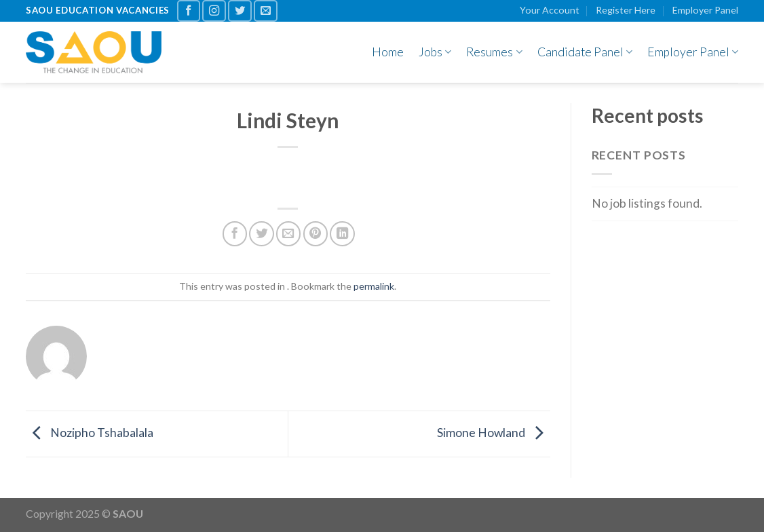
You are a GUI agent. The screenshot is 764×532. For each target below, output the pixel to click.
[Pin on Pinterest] (316, 233)
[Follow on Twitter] (240, 11)
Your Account (550, 10)
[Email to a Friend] (288, 233)
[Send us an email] (266, 11)
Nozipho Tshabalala (90, 433)
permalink (374, 286)
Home (388, 52)
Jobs (435, 52)
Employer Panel (705, 10)
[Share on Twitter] (261, 233)
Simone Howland (494, 433)
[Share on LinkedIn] (342, 233)
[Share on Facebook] (235, 233)
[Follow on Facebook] (189, 11)
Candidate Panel (585, 52)
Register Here (626, 10)
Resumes (494, 52)
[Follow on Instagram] (214, 11)
